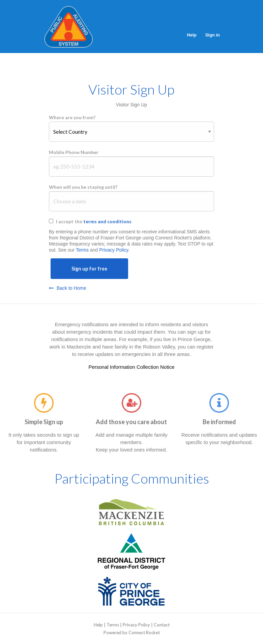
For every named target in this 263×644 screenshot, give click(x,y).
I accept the (94, 221)
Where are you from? (72, 117)
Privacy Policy (114, 250)
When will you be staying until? (83, 187)
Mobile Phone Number (74, 152)
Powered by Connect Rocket (132, 633)
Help (192, 35)
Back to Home (68, 288)
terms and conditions (107, 221)
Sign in (213, 35)
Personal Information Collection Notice (131, 367)
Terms (82, 250)
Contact (162, 625)
